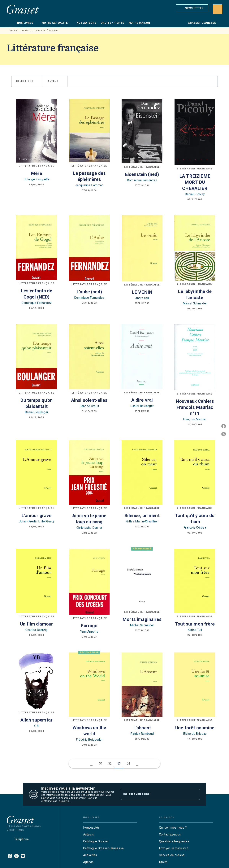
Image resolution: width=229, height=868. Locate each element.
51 (101, 763)
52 (110, 763)
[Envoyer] (195, 794)
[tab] (11, 23)
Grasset (27, 31)
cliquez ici (64, 801)
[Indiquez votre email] (156, 794)
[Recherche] (218, 9)
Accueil (14, 31)
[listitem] (10, 856)
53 (119, 763)
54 (128, 763)
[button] (192, 8)
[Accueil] (23, 9)
